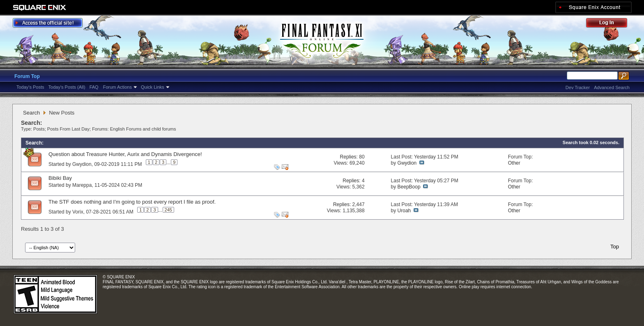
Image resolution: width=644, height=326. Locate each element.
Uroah (404, 211)
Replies (348, 157)
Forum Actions (117, 87)
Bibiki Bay (60, 178)
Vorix (78, 212)
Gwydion (82, 164)
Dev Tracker (578, 87)
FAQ (94, 87)
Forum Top (27, 76)
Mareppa (82, 185)
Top (615, 247)
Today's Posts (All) (67, 87)
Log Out (611, 24)
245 (168, 210)
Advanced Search (612, 87)
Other (514, 163)
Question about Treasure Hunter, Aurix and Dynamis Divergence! (125, 154)
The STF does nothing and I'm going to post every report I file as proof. (132, 202)
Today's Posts (30, 87)
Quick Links (153, 87)
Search (31, 113)
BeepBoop (409, 187)
